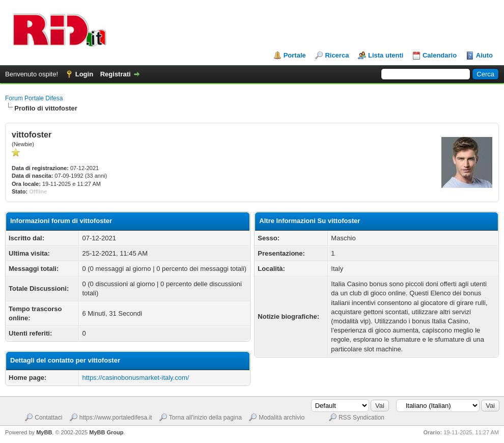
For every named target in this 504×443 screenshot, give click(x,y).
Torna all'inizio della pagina (205, 418)
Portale (295, 55)
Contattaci (48, 418)
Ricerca (337, 55)
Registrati (116, 74)
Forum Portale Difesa (34, 98)
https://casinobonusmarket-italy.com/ (135, 378)
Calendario (440, 55)
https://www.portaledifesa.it (116, 418)
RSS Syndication (361, 418)
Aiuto (484, 55)
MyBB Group (106, 432)
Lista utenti (386, 55)
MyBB (44, 432)
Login (84, 74)
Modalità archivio (282, 418)
